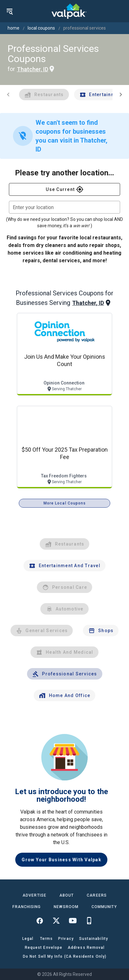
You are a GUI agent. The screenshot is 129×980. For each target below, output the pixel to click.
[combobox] (64, 207)
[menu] (10, 11)
